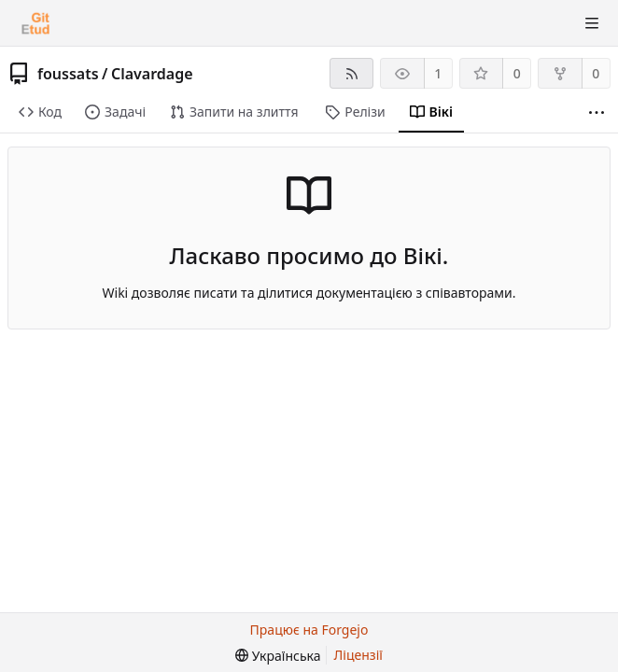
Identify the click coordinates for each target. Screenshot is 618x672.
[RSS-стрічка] (351, 73)
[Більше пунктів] (597, 112)
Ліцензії (358, 655)
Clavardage (152, 74)
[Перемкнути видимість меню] (592, 23)
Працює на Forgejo (309, 630)
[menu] (278, 656)
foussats (68, 74)
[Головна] (35, 23)
